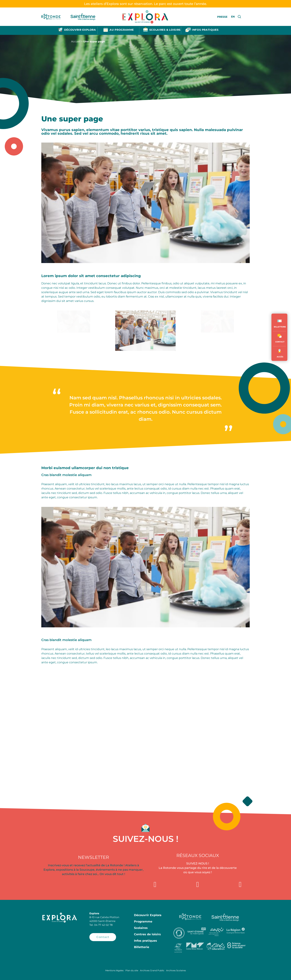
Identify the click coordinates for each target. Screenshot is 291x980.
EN (233, 17)
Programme (143, 921)
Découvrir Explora (148, 915)
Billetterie (142, 947)
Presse (222, 17)
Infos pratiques (145, 941)
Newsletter (93, 857)
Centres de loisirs (147, 934)
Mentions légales (114, 970)
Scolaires (141, 928)
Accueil (76, 41)
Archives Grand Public (152, 970)
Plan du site (132, 970)
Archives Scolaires (176, 970)
